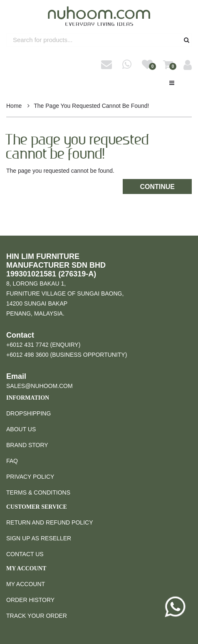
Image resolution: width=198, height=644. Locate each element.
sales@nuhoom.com (40, 386)
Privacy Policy (30, 477)
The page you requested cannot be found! (91, 106)
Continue (157, 187)
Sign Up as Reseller (39, 538)
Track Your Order (37, 616)
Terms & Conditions (38, 492)
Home (14, 106)
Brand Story (27, 445)
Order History (30, 600)
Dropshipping (28, 413)
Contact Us (25, 554)
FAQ (12, 461)
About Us (21, 429)
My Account (26, 584)
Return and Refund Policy (49, 522)
